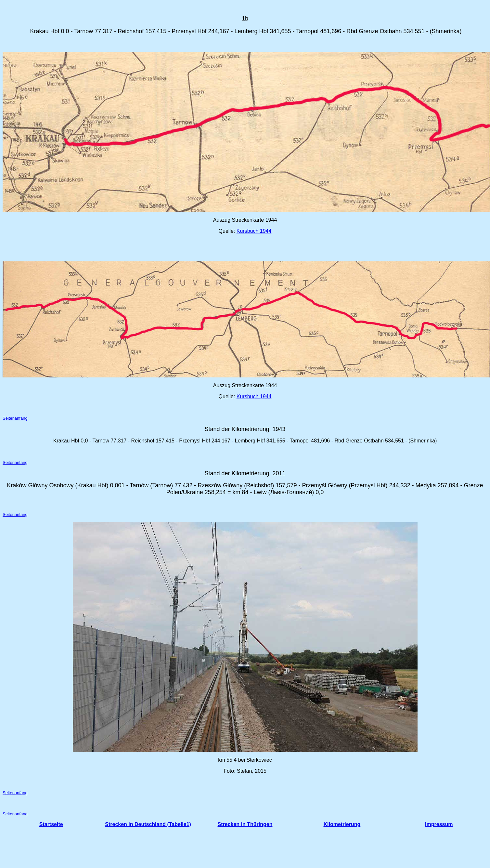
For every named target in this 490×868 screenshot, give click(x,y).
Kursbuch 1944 (254, 231)
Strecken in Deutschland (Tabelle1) (148, 824)
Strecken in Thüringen (245, 824)
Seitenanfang (15, 418)
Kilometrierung (342, 824)
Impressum (439, 824)
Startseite (51, 824)
